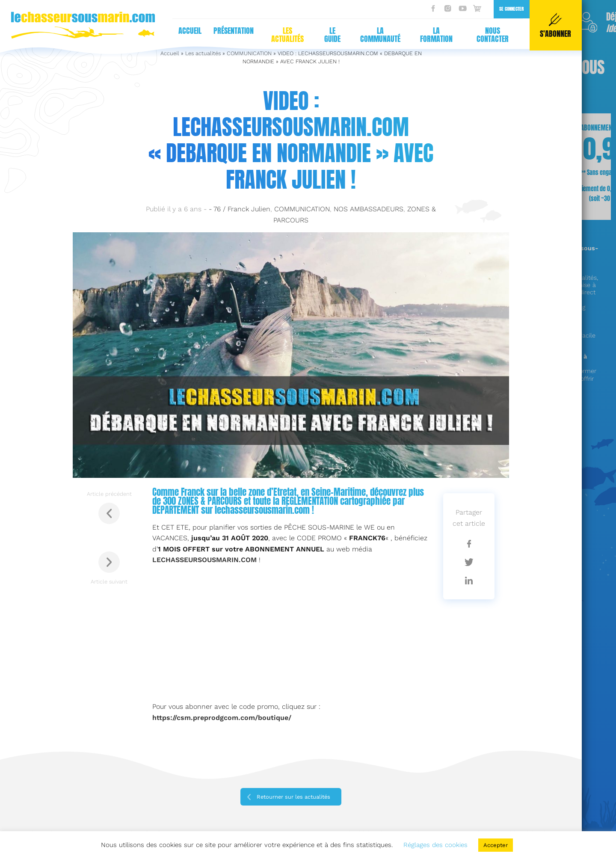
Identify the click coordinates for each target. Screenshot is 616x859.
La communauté (380, 35)
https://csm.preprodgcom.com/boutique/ (222, 718)
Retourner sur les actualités (293, 797)
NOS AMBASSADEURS (369, 209)
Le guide (332, 35)
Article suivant (109, 568)
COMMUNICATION (302, 209)
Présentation (234, 31)
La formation (436, 35)
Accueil (190, 31)
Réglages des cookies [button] (435, 845)
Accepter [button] (496, 845)
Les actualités (287, 35)
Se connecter (511, 9)
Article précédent (109, 507)
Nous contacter (493, 35)
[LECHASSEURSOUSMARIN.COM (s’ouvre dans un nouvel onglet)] (204, 560)
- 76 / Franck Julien (240, 209)
